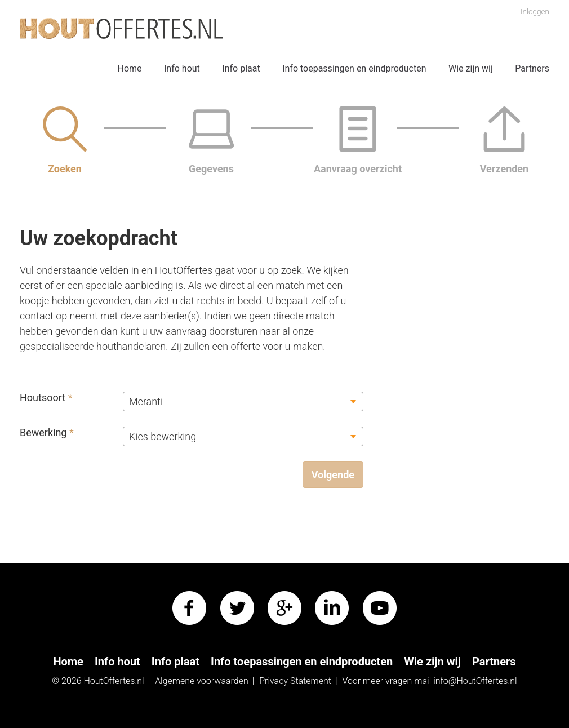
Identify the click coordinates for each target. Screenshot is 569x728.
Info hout (182, 68)
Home (129, 68)
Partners (532, 68)
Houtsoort (46, 398)
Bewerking (47, 432)
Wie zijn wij (471, 68)
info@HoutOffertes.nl (475, 681)
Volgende (333, 475)
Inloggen (535, 11)
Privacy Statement (295, 681)
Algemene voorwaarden (202, 681)
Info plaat (241, 68)
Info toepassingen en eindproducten (354, 68)
